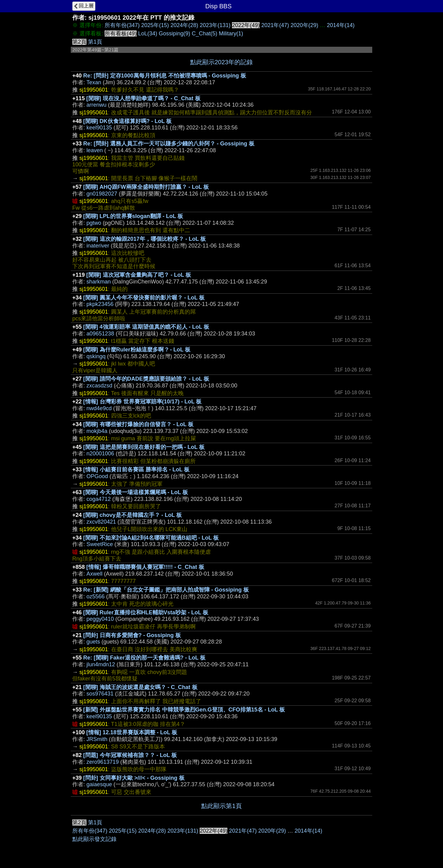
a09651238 (100, 334)
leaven (95, 150)
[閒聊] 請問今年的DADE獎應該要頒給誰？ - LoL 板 (146, 379)
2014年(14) (341, 25)
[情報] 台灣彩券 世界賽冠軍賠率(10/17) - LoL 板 (143, 402)
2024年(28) (184, 25)
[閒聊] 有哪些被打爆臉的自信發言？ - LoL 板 (139, 424)
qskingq (96, 356)
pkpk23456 (100, 304)
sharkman (99, 282)
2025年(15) (155, 25)
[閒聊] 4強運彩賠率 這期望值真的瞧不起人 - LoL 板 (146, 327)
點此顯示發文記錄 (94, 839)
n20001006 (100, 454)
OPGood (97, 476)
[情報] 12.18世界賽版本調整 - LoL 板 (132, 732)
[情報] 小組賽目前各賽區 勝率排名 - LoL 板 (137, 470)
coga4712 (99, 499)
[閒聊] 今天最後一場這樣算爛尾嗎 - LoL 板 (136, 492)
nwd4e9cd (99, 408)
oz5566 (96, 597)
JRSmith (97, 739)
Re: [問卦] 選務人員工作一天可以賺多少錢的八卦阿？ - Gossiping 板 (169, 144)
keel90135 (99, 128)
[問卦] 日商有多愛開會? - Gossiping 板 (132, 635)
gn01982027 (102, 194)
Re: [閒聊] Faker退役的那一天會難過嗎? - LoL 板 (145, 658)
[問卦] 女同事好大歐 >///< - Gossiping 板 (134, 778)
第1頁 (95, 42)
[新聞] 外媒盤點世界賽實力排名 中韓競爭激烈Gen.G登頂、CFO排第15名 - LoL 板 (184, 710)
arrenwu (96, 105)
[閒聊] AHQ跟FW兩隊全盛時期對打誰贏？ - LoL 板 (146, 187)
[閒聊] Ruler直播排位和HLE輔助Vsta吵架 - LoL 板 (146, 612)
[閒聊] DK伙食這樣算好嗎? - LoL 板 (128, 121)
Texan (94, 82)
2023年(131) (215, 25)
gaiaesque (99, 784)
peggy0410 (100, 619)
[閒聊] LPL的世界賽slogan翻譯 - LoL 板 (133, 216)
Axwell (94, 574)
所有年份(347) (122, 25)
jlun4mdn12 (101, 664)
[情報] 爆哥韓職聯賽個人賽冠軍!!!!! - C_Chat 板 (145, 567)
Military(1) (231, 34)
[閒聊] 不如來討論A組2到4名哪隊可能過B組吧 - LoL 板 (151, 538)
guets (93, 642)
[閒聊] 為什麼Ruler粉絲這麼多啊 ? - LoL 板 (137, 350)
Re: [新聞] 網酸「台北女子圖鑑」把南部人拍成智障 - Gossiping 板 (166, 590)
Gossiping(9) (174, 34)
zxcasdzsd (99, 386)
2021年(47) (275, 25)
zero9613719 (103, 762)
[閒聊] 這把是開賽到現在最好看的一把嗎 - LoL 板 (144, 447)
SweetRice (100, 544)
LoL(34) (148, 34)
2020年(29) (304, 25)
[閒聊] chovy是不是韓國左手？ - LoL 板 (133, 515)
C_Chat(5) (204, 34)
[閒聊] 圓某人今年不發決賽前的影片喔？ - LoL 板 (144, 298)
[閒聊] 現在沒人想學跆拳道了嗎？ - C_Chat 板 (144, 98)
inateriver (98, 246)
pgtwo (94, 223)
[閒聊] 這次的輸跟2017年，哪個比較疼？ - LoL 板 (145, 239)
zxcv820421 (101, 522)
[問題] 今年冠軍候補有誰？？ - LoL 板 (130, 755)
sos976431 (100, 694)
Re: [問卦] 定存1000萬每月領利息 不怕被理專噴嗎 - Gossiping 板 (165, 76)
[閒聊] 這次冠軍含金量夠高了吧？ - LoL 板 (139, 275)
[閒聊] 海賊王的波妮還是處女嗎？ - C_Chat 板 (140, 687)
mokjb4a (97, 431)
